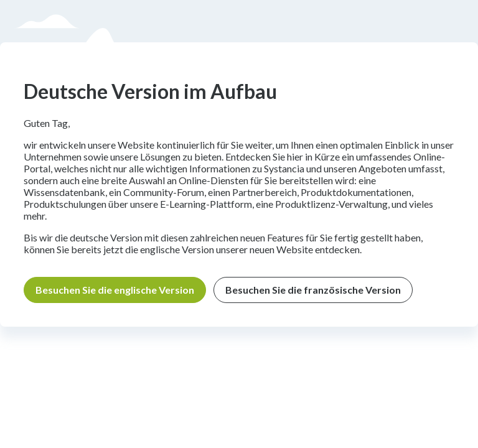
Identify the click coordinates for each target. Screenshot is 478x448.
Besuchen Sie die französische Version (313, 290)
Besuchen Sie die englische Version (115, 290)
